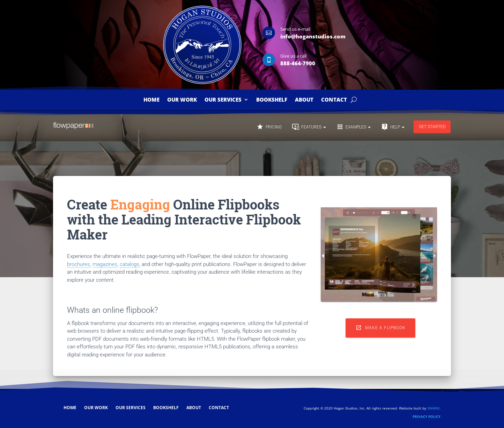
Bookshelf (272, 100)
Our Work (182, 100)
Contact (334, 100)
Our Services (223, 100)
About (304, 100)
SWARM (433, 408)
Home (151, 100)
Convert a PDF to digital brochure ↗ (471, 392)
